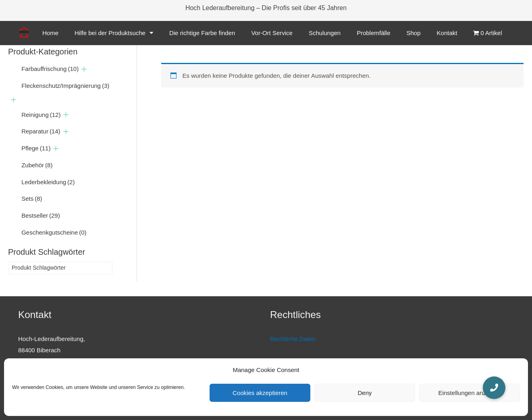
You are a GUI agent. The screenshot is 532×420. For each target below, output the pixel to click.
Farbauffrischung (50, 70)
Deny (365, 393)
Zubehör (37, 165)
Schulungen (325, 33)
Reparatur (41, 132)
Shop (414, 33)
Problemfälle (373, 33)
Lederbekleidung (48, 182)
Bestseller (41, 216)
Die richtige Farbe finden (202, 33)
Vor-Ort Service (272, 33)
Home (50, 33)
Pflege (36, 149)
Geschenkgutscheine (54, 233)
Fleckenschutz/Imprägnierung (65, 86)
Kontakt (447, 33)
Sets (32, 199)
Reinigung (41, 115)
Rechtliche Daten (293, 339)
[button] (494, 388)
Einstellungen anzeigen (469, 393)
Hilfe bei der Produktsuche (114, 33)
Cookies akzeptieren (260, 393)
